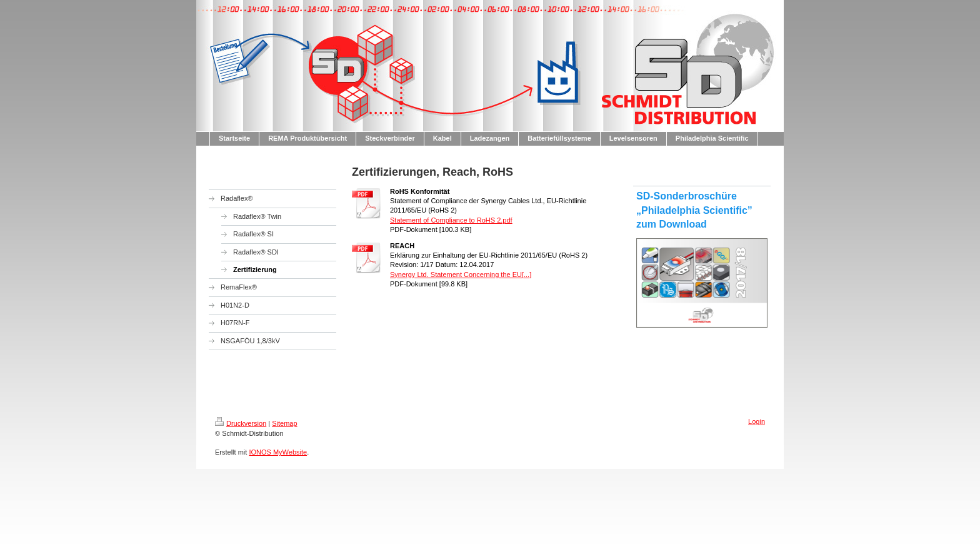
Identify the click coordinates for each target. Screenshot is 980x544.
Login (757, 421)
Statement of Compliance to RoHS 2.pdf (451, 220)
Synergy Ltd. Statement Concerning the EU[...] (461, 275)
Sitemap (284, 423)
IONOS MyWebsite (278, 452)
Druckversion (241, 423)
